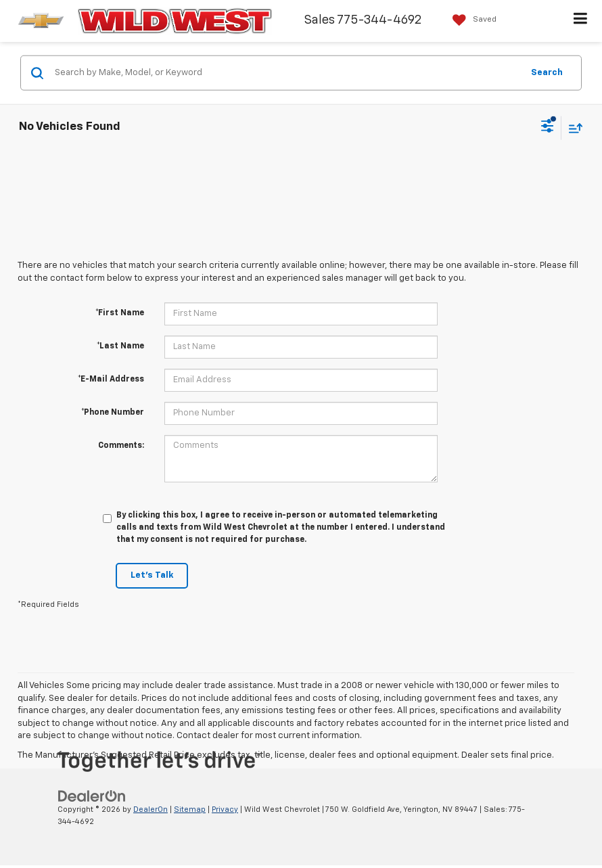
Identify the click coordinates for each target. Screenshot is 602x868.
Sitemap (190, 809)
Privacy (225, 809)
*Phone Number (113, 413)
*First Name (120, 313)
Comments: (121, 446)
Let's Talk (152, 575)
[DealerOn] (92, 796)
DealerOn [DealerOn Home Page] (150, 809)
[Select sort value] (572, 128)
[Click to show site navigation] (581, 21)
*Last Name (120, 346)
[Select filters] (548, 128)
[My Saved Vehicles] (471, 20)
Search (547, 72)
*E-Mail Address (111, 380)
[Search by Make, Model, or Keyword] (286, 73)
